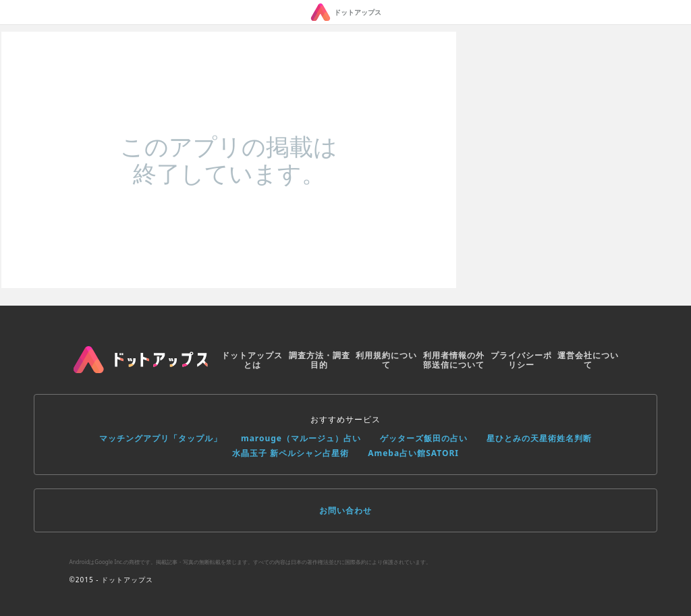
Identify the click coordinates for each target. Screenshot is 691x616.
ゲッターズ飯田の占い (424, 438)
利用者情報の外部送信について (454, 360)
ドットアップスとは (252, 360)
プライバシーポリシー (521, 360)
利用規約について (386, 360)
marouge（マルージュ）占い (301, 438)
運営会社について (588, 360)
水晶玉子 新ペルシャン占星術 (291, 453)
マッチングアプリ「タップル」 (161, 438)
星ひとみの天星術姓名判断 (539, 438)
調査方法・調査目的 (320, 360)
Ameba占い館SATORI (413, 453)
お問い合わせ (345, 510)
